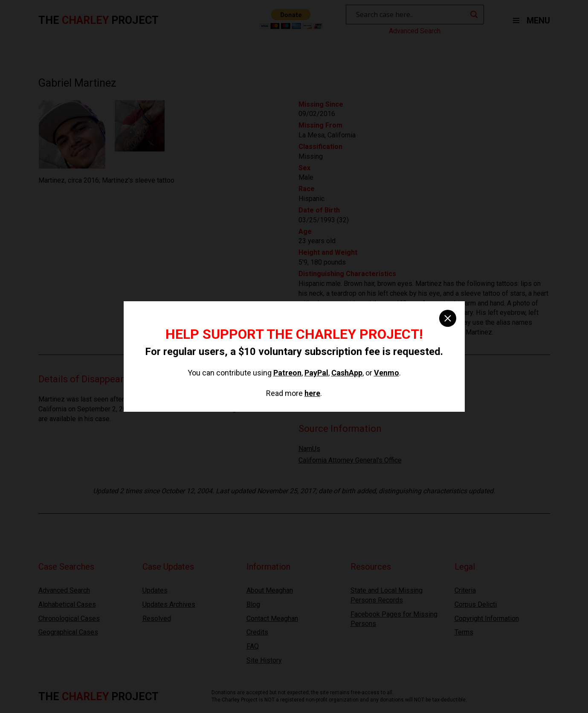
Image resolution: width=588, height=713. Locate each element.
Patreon (287, 373)
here (312, 393)
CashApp (347, 373)
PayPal (316, 373)
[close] (448, 318)
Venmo (387, 373)
